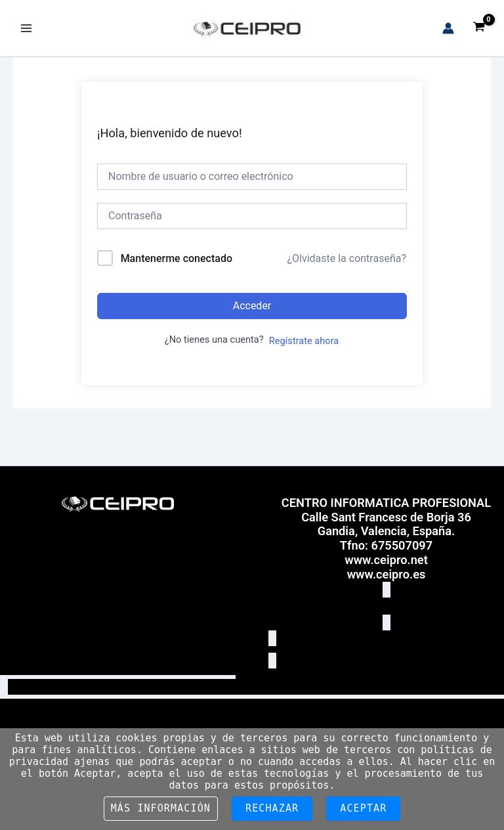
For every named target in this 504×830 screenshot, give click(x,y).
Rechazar (272, 808)
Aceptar (363, 808)
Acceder (252, 306)
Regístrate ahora (304, 341)
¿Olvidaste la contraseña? (346, 258)
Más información (161, 808)
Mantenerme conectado (177, 258)
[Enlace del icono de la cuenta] (448, 28)
